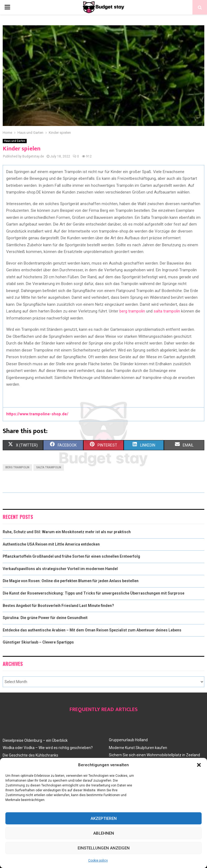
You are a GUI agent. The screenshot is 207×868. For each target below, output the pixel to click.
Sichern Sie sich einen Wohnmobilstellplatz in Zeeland (154, 755)
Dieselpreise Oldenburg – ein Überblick (35, 740)
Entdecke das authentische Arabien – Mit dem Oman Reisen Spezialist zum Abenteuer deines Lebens (92, 630)
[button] (199, 765)
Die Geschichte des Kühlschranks (30, 755)
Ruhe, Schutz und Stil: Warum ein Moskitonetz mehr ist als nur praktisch (67, 532)
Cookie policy (98, 860)
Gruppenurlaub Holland (128, 740)
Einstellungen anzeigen (104, 848)
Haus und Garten (15, 141)
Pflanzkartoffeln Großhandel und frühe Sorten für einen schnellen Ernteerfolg (71, 556)
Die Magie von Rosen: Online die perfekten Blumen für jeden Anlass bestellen (71, 581)
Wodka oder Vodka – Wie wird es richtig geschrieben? (48, 748)
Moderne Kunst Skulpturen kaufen (138, 748)
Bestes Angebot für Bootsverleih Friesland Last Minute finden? (58, 606)
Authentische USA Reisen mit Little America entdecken (51, 544)
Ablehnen (104, 833)
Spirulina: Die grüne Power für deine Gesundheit (45, 618)
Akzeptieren (104, 818)
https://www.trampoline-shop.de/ (37, 414)
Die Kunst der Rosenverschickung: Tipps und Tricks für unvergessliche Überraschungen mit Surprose (94, 593)
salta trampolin (167, 311)
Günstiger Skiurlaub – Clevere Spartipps (38, 642)
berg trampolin (132, 311)
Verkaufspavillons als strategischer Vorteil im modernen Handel (60, 569)
